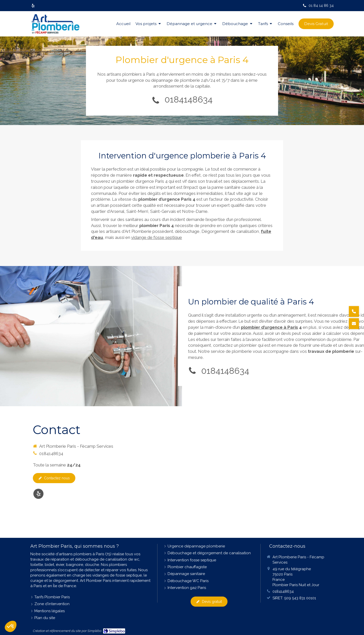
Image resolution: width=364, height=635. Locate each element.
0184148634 (189, 99)
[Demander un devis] (354, 324)
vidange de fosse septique (157, 237)
